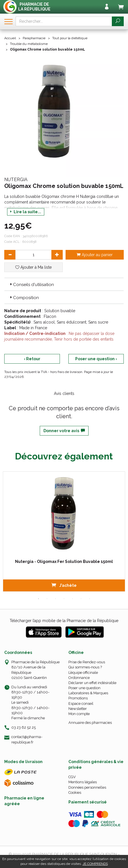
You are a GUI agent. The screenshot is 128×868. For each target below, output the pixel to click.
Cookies (75, 793)
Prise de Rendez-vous (87, 662)
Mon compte (79, 714)
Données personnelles (87, 787)
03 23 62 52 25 (24, 727)
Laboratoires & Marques (88, 693)
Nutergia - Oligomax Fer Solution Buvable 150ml (64, 562)
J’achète (64, 585)
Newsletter (78, 709)
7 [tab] (90, 599)
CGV (72, 777)
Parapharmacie (34, 38)
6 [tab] (81, 599)
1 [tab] (39, 599)
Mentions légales (83, 782)
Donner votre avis (64, 431)
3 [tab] (56, 599)
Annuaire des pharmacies (90, 723)
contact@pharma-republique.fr (27, 739)
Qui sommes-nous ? (85, 667)
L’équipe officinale (83, 673)
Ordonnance (79, 678)
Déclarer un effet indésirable (92, 683)
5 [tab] (73, 599)
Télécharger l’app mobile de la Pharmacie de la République (64, 621)
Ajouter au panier (95, 255)
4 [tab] (64, 599)
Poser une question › (96, 359)
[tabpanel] (64, 532)
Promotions (78, 698)
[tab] (64, 284)
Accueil (10, 38)
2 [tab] (47, 599)
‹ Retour (32, 359)
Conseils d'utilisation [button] (31, 285)
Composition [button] (24, 298)
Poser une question (84, 688)
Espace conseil (81, 704)
